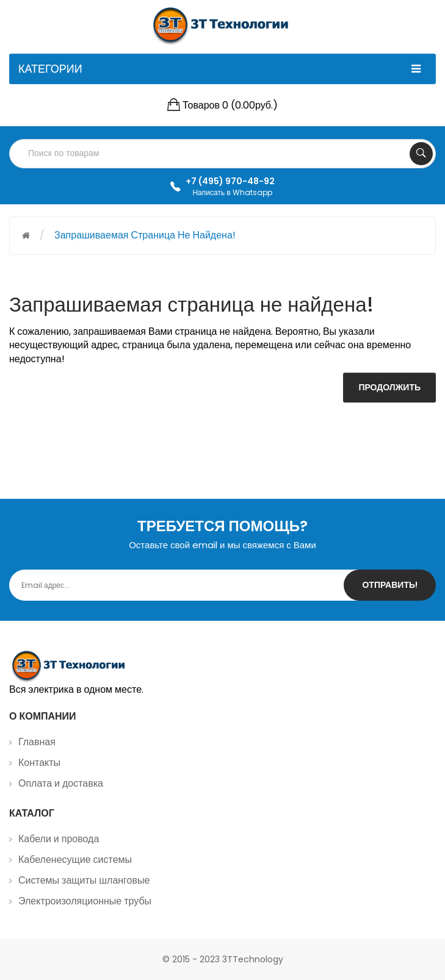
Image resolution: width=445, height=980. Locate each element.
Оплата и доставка (61, 783)
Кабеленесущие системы (75, 860)
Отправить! (390, 585)
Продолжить (389, 387)
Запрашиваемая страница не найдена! (145, 235)
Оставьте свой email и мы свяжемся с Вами (222, 545)
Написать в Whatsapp (232, 192)
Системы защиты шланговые (84, 880)
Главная (37, 742)
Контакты (39, 763)
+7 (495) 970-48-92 (230, 181)
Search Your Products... (421, 154)
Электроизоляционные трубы (85, 901)
